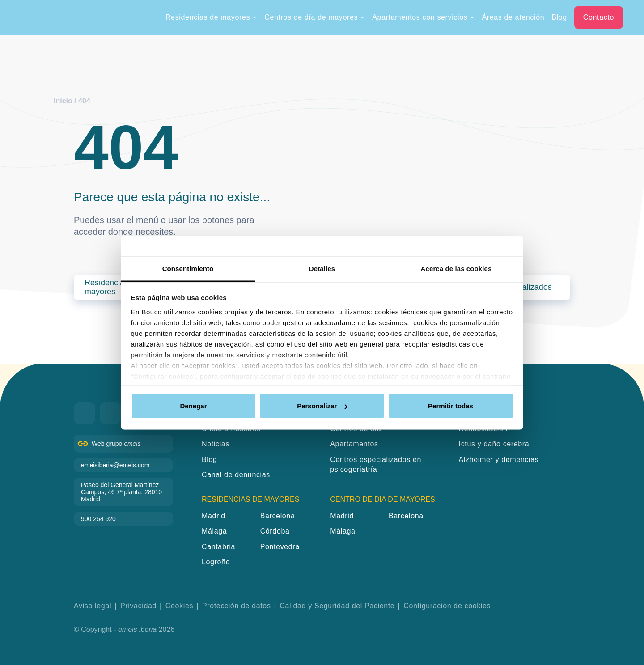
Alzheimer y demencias (499, 460)
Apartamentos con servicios (423, 17)
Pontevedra (280, 547)
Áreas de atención (513, 17)
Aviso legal (93, 606)
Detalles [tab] (322, 268)
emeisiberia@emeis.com (115, 465)
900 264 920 (98, 519)
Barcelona (278, 516)
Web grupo (116, 444)
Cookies (179, 606)
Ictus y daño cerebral (495, 444)
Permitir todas (451, 406)
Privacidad (138, 606)
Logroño (216, 562)
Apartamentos (354, 444)
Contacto (599, 17)
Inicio (63, 101)
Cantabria (218, 547)
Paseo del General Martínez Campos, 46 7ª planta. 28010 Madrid (121, 492)
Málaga (214, 531)
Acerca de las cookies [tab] (456, 268)
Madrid (214, 516)
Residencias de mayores (211, 17)
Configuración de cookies (447, 606)
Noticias (216, 444)
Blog (559, 17)
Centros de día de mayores (315, 17)
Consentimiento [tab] (188, 268)
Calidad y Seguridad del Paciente (337, 606)
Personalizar (322, 406)
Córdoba (275, 531)
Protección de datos (237, 606)
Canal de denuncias (236, 475)
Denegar (193, 406)
